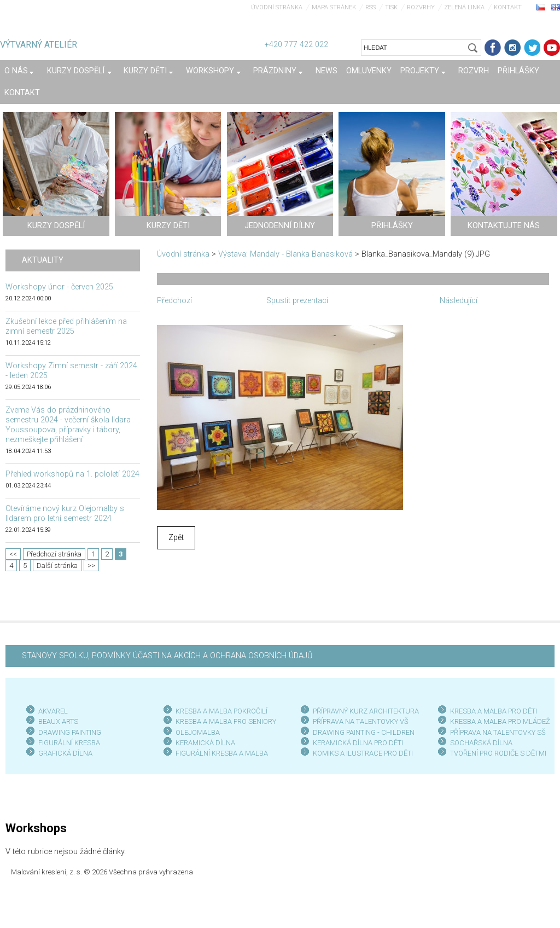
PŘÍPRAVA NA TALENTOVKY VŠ (361, 721)
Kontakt (508, 7)
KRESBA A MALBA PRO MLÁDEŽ (500, 721)
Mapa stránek (334, 7)
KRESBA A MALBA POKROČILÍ (221, 711)
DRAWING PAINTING (70, 732)
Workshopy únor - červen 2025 (59, 287)
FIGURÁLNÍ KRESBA (69, 743)
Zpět (176, 538)
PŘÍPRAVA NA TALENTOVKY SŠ (498, 732)
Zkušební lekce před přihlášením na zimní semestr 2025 (66, 326)
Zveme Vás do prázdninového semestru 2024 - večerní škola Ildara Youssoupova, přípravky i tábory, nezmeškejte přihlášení (68, 425)
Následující (459, 301)
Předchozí (174, 301)
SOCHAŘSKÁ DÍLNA (481, 743)
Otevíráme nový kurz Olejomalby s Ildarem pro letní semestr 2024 (65, 514)
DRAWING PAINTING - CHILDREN (364, 732)
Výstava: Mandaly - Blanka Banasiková (285, 254)
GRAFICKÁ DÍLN (63, 753)
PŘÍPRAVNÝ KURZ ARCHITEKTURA (366, 711)
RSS (371, 7)
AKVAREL (53, 711)
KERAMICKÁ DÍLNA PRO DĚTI (358, 743)
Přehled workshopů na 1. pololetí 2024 (72, 474)
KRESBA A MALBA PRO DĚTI (494, 711)
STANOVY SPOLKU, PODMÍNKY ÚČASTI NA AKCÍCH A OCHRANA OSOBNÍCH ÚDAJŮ (167, 656)
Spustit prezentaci (297, 301)
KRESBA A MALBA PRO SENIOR (224, 721)
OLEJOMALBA (198, 732)
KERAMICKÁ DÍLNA (205, 743)
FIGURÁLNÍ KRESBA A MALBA (222, 753)
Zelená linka (464, 7)
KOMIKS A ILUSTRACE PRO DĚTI (363, 753)
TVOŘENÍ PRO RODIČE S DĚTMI (498, 753)
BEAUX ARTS (58, 721)
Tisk (391, 7)
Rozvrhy (421, 7)
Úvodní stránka (277, 7)
